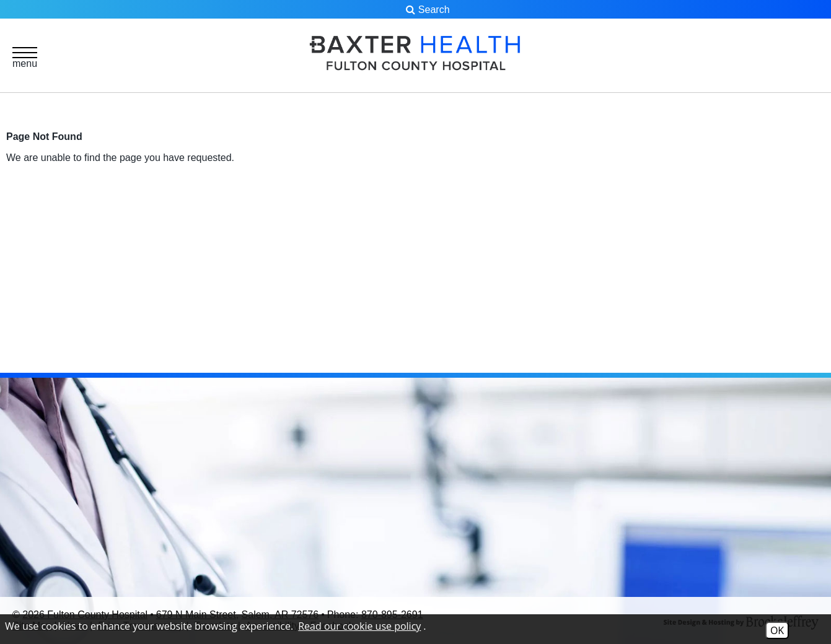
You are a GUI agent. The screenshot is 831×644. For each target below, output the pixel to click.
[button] (25, 56)
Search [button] (428, 10)
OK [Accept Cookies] (777, 630)
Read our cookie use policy (359, 626)
